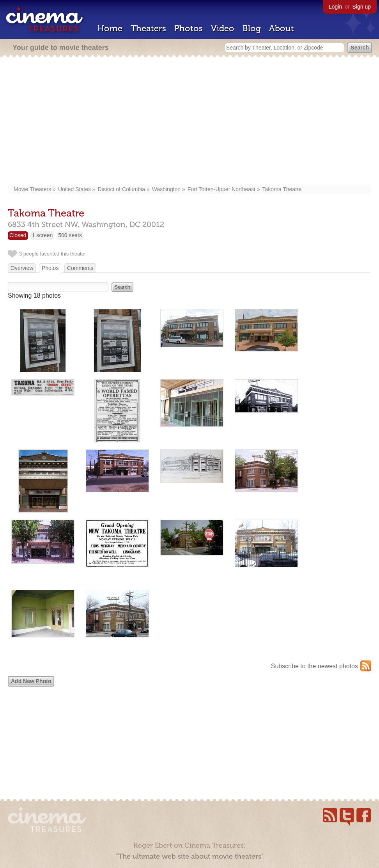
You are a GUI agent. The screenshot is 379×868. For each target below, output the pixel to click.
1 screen (43, 235)
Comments (80, 268)
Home (110, 28)
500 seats (70, 235)
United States (74, 189)
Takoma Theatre (282, 189)
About (282, 28)
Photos (189, 28)
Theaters (148, 28)
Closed (18, 235)
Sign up (362, 7)
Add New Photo (31, 681)
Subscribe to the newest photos (314, 666)
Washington (166, 189)
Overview (22, 268)
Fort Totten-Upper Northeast (221, 189)
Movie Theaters (32, 189)
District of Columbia (121, 189)
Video (223, 28)
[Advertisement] (190, 122)
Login (335, 7)
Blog (252, 28)
